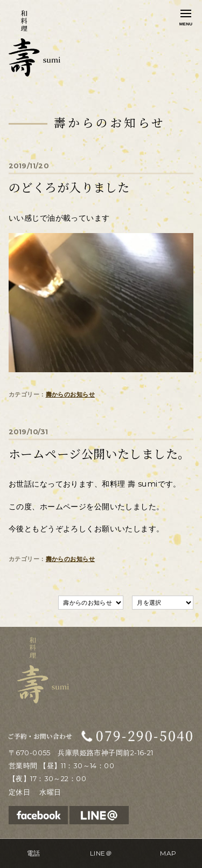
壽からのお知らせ (70, 395)
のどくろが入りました (69, 188)
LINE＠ (101, 853)
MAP (168, 853)
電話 (34, 853)
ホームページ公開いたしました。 (99, 454)
